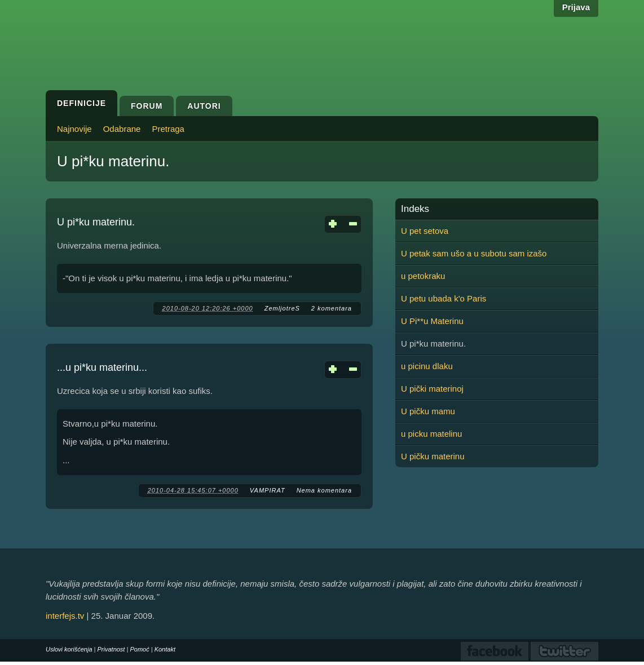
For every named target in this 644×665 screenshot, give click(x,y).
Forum (147, 106)
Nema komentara (324, 490)
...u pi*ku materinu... (102, 367)
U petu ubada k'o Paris (444, 298)
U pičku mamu (428, 411)
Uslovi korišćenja (69, 649)
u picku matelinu (431, 434)
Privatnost (111, 649)
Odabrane (122, 129)
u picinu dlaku (427, 366)
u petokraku (423, 276)
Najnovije (74, 129)
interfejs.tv (65, 616)
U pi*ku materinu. (96, 222)
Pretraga (168, 129)
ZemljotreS (282, 308)
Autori (204, 106)
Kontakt (165, 649)
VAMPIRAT (268, 490)
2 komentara (332, 308)
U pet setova (425, 231)
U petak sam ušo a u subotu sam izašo (474, 253)
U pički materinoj (432, 389)
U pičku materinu (433, 456)
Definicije (81, 103)
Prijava (576, 7)
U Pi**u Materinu (432, 321)
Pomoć (139, 649)
